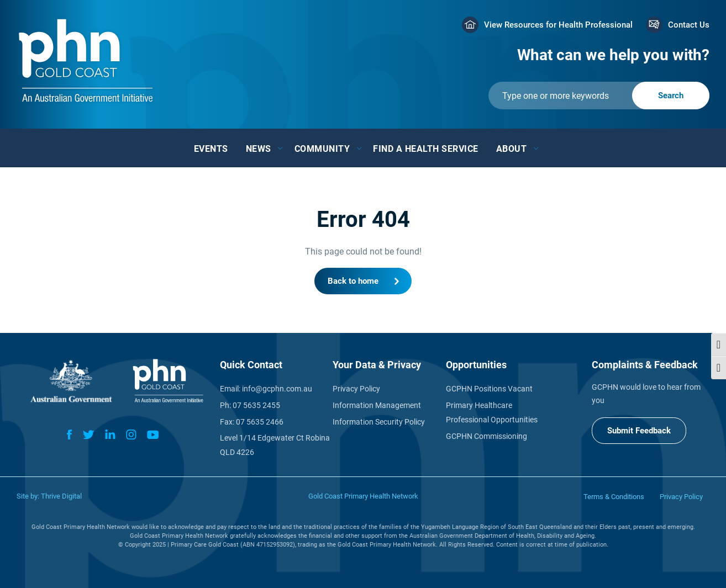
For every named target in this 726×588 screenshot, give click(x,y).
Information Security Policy (379, 422)
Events (211, 149)
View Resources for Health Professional (558, 25)
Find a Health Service (426, 149)
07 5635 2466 (260, 422)
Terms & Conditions (614, 497)
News (259, 149)
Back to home (353, 281)
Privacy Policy (356, 389)
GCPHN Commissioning (486, 436)
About (512, 149)
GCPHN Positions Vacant (489, 389)
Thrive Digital (61, 496)
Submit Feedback (639, 431)
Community (322, 149)
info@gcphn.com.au (277, 389)
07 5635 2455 (256, 405)
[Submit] (599, 96)
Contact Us (689, 25)
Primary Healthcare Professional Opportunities (492, 412)
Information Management (377, 405)
